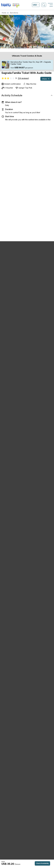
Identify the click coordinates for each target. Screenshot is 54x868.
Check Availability (42, 863)
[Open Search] (44, 5)
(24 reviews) (23, 78)
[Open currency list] (36, 5)
